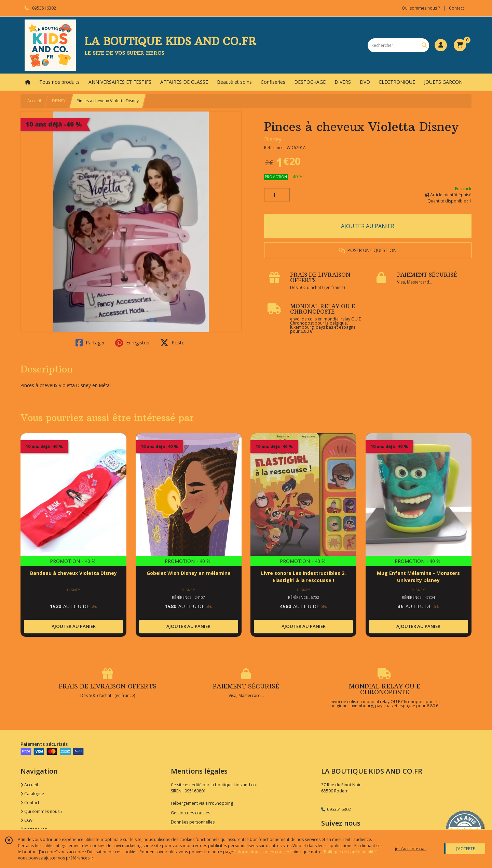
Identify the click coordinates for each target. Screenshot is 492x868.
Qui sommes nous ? (41, 811)
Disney (273, 139)
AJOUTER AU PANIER (368, 226)
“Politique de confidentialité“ (350, 852)
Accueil (34, 101)
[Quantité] (277, 195)
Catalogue (32, 794)
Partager (90, 343)
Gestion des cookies (190, 813)
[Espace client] (441, 45)
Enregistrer (133, 343)
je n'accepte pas (411, 849)
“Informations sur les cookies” (263, 852)
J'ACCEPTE (465, 849)
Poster (173, 343)
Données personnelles (193, 822)
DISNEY (59, 101)
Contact (456, 8)
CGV (26, 820)
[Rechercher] (424, 45)
